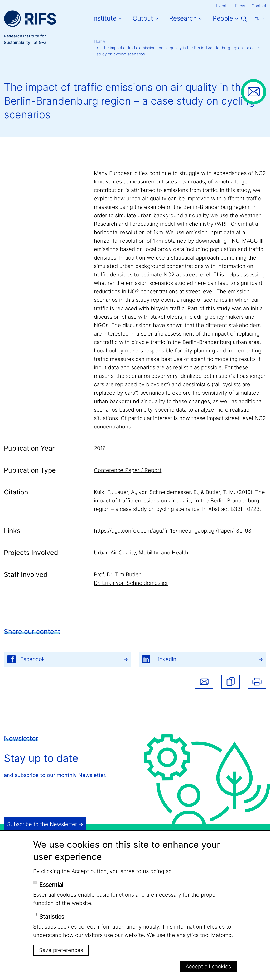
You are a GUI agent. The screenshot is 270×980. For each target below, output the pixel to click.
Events (222, 6)
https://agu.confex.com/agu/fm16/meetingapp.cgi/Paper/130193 (173, 531)
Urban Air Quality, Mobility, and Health (141, 553)
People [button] (223, 18)
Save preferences (61, 950)
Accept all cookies (208, 967)
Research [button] (183, 18)
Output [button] (143, 18)
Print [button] (257, 682)
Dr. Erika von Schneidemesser (131, 583)
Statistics (52, 917)
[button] (230, 682)
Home (99, 41)
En (257, 19)
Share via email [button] (204, 682)
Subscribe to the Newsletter (42, 824)
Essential (51, 885)
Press (240, 6)
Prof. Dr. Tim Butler (117, 574)
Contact (259, 6)
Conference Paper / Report (128, 470)
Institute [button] (104, 18)
